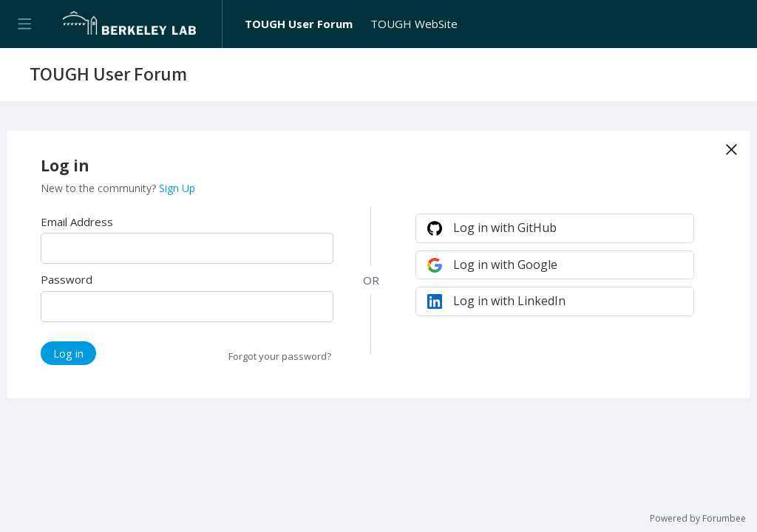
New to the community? (100, 188)
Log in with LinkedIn (509, 301)
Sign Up (177, 188)
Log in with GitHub (505, 228)
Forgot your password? (280, 356)
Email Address (77, 222)
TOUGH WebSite (414, 24)
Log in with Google (505, 265)
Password (67, 279)
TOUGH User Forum (299, 24)
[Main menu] (24, 24)
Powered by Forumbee (698, 519)
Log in (68, 353)
